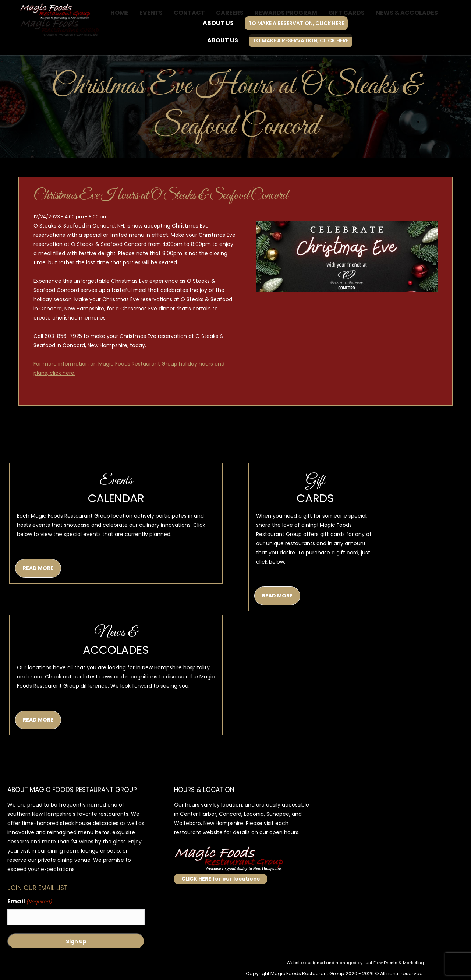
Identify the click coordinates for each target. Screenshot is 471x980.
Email (30, 902)
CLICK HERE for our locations (221, 879)
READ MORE (38, 568)
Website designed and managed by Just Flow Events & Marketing (355, 963)
